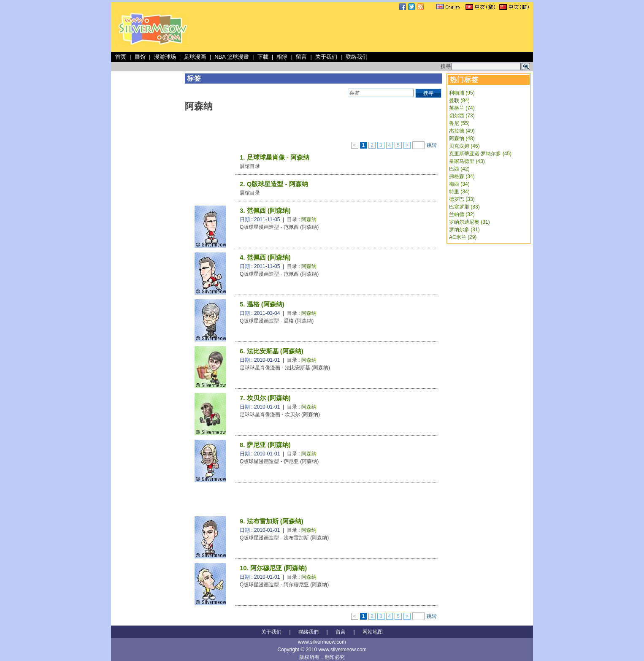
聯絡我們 (308, 632)
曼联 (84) (459, 100)
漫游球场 (165, 57)
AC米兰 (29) (463, 237)
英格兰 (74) (462, 108)
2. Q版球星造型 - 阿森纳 (274, 184)
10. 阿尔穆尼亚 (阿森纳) (273, 568)
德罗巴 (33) (462, 199)
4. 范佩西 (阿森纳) (265, 257)
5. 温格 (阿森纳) (262, 304)
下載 (263, 57)
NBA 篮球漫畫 (232, 57)
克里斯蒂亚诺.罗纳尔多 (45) (480, 154)
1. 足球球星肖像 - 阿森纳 (275, 157)
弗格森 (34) (462, 176)
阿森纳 (309, 219)
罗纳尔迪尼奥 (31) (469, 222)
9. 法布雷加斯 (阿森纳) (272, 521)
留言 (301, 57)
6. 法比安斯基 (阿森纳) (272, 351)
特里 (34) (459, 192)
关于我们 (326, 57)
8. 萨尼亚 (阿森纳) (265, 445)
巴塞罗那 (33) (464, 207)
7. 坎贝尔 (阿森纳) (265, 398)
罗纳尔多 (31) (464, 230)
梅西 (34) (459, 184)
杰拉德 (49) (462, 131)
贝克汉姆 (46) (464, 146)
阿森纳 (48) (462, 138)
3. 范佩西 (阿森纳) (265, 210)
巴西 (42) (459, 169)
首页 (121, 57)
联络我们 (357, 57)
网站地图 (373, 632)
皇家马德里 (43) (467, 161)
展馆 (140, 57)
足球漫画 (195, 57)
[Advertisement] (378, 31)
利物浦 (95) (462, 93)
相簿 (282, 57)
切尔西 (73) (462, 116)
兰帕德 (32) (462, 214)
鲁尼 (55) (459, 123)
